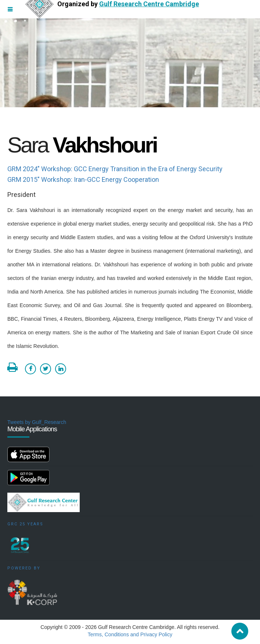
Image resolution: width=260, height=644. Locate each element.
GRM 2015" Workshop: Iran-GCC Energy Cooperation (83, 179)
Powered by (24, 568)
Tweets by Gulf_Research (37, 422)
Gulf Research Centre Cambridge (149, 4)
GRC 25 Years (25, 524)
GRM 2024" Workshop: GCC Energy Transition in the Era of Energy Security (115, 169)
